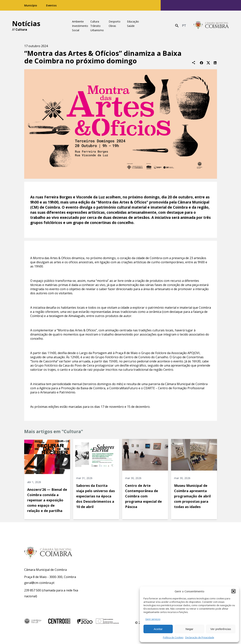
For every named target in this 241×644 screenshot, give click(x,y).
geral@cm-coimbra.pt (39, 583)
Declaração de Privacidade (200, 637)
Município (31, 5)
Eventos (51, 5)
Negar (189, 629)
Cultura (21, 30)
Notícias (26, 24)
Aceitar (158, 629)
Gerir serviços (153, 619)
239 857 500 (33, 590)
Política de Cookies (173, 637)
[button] (233, 591)
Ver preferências (221, 629)
